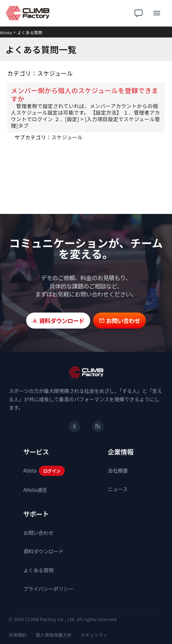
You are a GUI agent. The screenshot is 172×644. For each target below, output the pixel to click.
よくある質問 (30, 32)
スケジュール (67, 137)
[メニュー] (157, 13)
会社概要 (118, 470)
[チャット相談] (139, 13)
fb (97, 426)
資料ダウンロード (43, 551)
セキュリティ (94, 635)
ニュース (118, 489)
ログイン (52, 471)
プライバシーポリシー (48, 589)
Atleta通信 (35, 490)
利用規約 (18, 635)
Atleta (6, 32)
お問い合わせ (38, 533)
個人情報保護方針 (54, 635)
